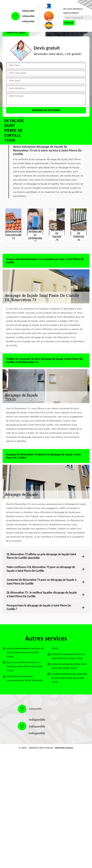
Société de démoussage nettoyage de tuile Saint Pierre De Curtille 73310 (69, 678)
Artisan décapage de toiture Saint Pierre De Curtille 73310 (69, 666)
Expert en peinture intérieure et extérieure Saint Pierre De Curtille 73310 (25, 666)
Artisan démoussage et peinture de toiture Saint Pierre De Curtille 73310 (25, 652)
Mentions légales (64, 748)
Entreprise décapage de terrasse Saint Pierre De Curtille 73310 (68, 656)
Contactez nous (16, 33)
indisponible (28, 11)
